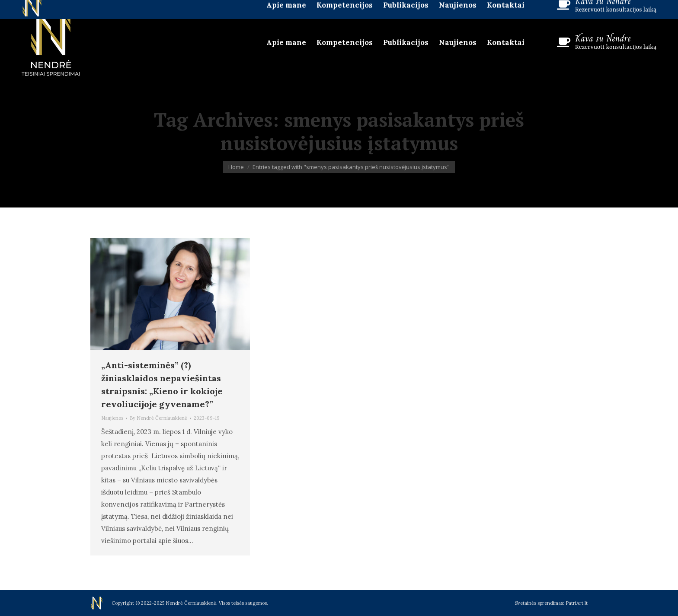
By (158, 418)
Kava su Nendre (603, 38)
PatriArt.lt (577, 603)
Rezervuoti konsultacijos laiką (616, 47)
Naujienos (112, 418)
